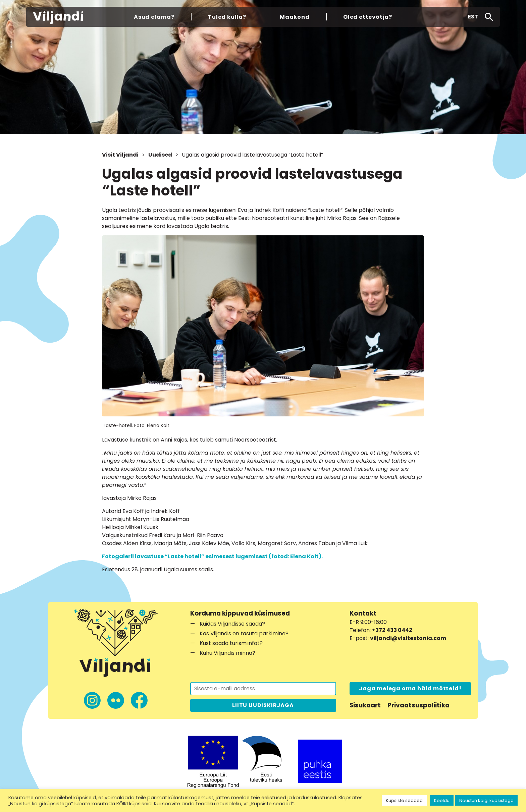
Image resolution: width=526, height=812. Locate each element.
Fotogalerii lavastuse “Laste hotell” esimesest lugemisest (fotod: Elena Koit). (212, 556)
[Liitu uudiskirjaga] (263, 689)
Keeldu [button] (442, 800)
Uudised (160, 155)
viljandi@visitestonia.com (408, 638)
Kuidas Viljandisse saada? (232, 624)
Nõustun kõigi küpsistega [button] (486, 800)
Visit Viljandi (120, 155)
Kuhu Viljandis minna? (227, 653)
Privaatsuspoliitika (418, 705)
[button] (473, 17)
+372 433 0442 (392, 630)
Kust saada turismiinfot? (231, 643)
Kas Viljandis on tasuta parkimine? (244, 633)
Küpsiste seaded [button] (404, 800)
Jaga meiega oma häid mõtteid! (410, 688)
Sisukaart (365, 705)
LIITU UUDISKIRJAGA (263, 705)
